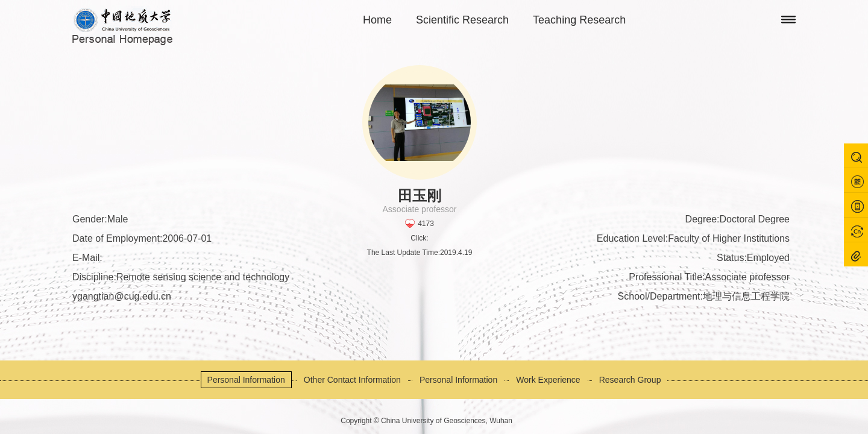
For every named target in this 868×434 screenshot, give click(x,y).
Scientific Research (462, 20)
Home (377, 20)
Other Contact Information (352, 380)
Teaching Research (579, 20)
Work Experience (548, 380)
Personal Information (246, 380)
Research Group (630, 380)
